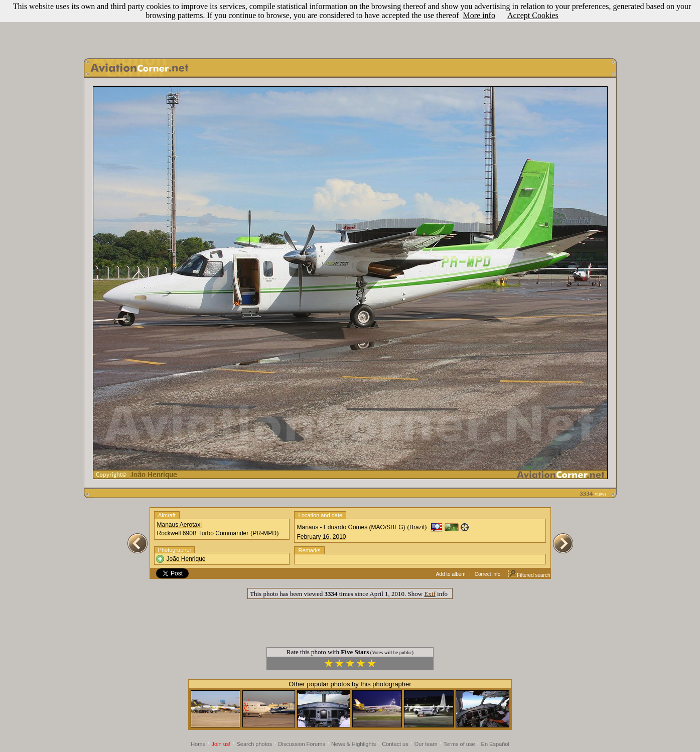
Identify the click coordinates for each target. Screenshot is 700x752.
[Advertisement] (350, 27)
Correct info (488, 574)
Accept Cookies (533, 15)
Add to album (451, 574)
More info (479, 15)
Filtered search (529, 575)
